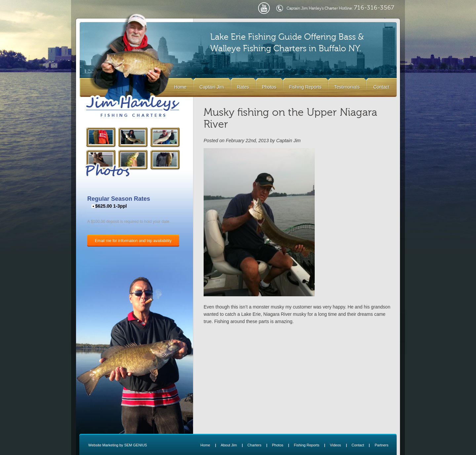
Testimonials (347, 87)
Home (180, 87)
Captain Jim (212, 87)
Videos (335, 445)
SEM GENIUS (136, 445)
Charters (255, 445)
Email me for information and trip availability (133, 241)
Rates (243, 87)
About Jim (229, 445)
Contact (381, 87)
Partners (381, 445)
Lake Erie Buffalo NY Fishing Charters (133, 107)
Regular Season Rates (119, 199)
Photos (269, 87)
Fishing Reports (305, 87)
